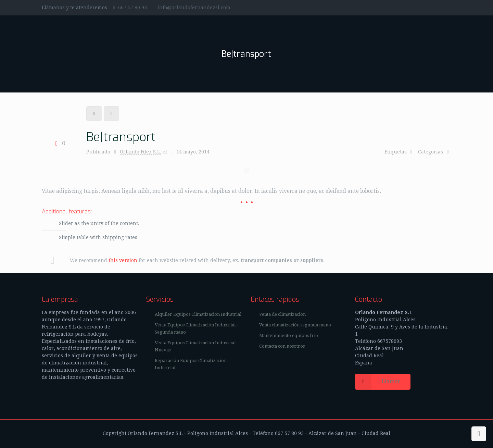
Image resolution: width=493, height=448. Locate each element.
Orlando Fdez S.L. (141, 152)
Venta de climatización (282, 314)
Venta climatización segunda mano (295, 325)
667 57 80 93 (132, 8)
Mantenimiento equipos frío (289, 335)
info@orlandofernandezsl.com (194, 8)
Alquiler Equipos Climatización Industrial (198, 314)
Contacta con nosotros (282, 346)
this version (123, 260)
